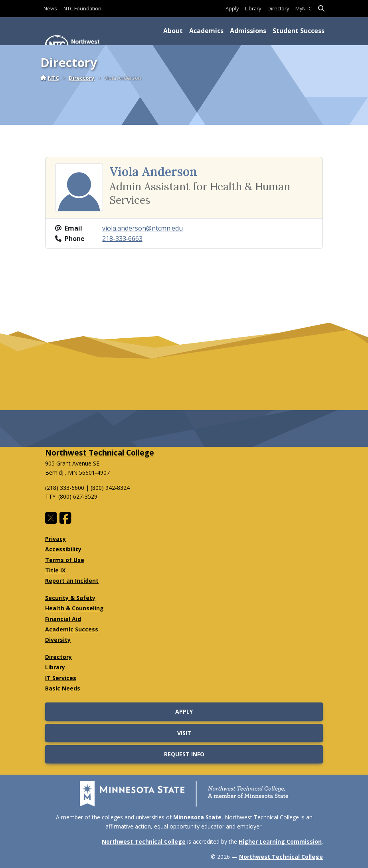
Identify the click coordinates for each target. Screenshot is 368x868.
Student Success (299, 31)
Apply (232, 8)
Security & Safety (70, 598)
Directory (278, 8)
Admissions (248, 31)
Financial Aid (63, 619)
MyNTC (304, 8)
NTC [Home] (50, 78)
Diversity (58, 640)
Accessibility (63, 549)
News (50, 8)
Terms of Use (65, 560)
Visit (184, 733)
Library (253, 8)
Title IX (55, 570)
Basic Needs (63, 688)
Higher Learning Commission (280, 841)
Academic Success (72, 629)
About (173, 31)
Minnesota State (197, 817)
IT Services (61, 678)
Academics (206, 31)
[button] (321, 9)
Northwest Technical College (100, 453)
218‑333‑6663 (122, 239)
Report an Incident (72, 581)
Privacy (55, 539)
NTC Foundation (82, 8)
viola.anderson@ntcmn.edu (142, 228)
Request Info (184, 754)
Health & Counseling (74, 608)
